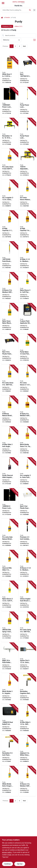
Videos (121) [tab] (18, 26)
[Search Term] (16, 10)
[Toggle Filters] (34, 40)
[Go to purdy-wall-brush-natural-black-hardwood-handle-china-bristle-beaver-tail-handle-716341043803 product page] (27, 442)
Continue (7, 864)
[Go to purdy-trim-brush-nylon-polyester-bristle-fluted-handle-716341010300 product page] (27, 781)
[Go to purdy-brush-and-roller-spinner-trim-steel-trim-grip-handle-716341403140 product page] (10, 257)
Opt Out (20, 864)
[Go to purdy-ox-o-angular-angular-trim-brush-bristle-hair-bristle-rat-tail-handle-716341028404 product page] (27, 473)
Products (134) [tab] (7, 26)
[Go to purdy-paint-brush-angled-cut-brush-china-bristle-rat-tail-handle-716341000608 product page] (10, 689)
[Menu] (3, 3)
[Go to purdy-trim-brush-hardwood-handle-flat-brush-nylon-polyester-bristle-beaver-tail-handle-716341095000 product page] (10, 627)
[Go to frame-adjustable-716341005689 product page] (10, 133)
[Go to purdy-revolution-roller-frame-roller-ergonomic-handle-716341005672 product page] (27, 689)
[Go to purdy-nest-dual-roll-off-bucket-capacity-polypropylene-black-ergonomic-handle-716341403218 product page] (27, 71)
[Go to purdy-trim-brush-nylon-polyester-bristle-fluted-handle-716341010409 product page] (27, 565)
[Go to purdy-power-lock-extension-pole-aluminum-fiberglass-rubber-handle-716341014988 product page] (27, 102)
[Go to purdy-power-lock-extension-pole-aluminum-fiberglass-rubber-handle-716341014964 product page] (27, 133)
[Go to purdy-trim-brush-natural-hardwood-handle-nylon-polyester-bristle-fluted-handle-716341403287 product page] (27, 719)
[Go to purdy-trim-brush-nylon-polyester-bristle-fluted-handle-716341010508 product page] (10, 287)
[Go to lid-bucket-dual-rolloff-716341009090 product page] (10, 719)
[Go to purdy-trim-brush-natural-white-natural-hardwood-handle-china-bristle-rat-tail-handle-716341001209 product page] (27, 750)
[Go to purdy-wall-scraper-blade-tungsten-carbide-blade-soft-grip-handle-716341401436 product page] (27, 534)
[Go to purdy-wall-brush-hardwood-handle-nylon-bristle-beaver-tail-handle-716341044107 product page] (10, 318)
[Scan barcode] (34, 10)
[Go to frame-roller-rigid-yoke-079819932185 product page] (10, 658)
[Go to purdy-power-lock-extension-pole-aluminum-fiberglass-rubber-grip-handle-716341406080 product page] (10, 102)
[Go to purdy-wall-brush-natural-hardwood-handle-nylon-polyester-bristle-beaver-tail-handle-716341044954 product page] (10, 380)
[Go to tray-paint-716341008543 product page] (10, 349)
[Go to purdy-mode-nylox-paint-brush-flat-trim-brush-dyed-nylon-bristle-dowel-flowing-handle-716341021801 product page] (27, 349)
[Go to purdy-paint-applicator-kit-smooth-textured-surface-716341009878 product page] (27, 318)
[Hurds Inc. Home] (19, 2)
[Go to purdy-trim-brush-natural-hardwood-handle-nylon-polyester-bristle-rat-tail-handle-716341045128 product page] (10, 534)
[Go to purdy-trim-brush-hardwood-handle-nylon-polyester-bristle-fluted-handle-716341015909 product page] (27, 257)
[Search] (30, 10)
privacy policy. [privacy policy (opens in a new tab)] (7, 852)
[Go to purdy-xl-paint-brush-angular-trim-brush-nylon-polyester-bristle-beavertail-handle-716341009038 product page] (10, 226)
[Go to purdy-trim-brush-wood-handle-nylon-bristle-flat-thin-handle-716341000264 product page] (27, 658)
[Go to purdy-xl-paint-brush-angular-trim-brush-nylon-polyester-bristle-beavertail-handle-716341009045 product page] (27, 226)
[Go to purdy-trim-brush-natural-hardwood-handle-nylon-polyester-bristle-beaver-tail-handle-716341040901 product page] (27, 411)
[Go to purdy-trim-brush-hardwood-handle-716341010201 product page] (27, 287)
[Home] (2, 18)
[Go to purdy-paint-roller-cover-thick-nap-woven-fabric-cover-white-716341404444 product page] (10, 71)
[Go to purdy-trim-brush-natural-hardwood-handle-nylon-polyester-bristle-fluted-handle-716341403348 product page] (10, 442)
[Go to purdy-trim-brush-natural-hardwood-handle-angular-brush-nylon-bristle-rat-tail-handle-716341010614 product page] (27, 596)
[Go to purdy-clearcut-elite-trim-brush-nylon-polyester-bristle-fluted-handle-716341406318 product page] (10, 565)
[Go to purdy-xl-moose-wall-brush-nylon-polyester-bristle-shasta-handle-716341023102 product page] (10, 411)
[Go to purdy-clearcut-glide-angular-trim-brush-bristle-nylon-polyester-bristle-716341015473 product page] (10, 473)
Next (24, 46)
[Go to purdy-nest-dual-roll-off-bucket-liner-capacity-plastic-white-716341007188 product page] (27, 503)
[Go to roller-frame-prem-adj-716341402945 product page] (27, 164)
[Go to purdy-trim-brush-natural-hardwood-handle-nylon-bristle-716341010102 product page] (10, 596)
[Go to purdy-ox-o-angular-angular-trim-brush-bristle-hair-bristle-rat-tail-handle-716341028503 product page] (10, 195)
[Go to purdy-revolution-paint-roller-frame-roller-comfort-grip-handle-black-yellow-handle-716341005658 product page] (10, 750)
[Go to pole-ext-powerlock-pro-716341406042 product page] (10, 503)
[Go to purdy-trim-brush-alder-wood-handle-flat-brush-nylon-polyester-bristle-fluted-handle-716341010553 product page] (27, 380)
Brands (8, 17)
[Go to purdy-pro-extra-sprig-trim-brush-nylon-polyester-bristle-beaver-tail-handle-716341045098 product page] (27, 627)
